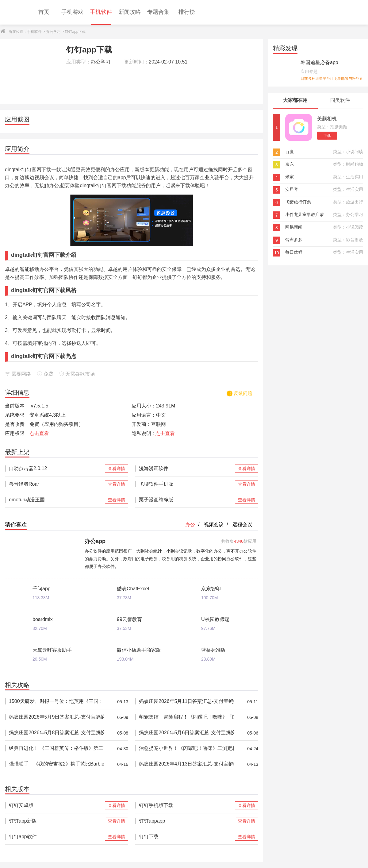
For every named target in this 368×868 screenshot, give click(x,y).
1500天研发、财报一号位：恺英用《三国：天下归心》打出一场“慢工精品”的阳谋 (56, 702)
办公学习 (53, 32)
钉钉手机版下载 (186, 805)
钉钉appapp (186, 821)
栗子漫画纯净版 (186, 500)
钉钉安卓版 (56, 805)
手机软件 (34, 32)
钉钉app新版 (56, 821)
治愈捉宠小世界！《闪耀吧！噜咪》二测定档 (186, 748)
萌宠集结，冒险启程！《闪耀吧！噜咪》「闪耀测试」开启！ (186, 717)
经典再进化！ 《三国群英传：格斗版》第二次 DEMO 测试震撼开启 (56, 748)
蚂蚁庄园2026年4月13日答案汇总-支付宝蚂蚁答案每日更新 (186, 764)
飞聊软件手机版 (186, 484)
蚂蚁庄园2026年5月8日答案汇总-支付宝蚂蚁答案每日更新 (56, 733)
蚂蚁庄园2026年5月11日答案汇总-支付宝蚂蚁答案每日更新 (186, 702)
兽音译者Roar (56, 484)
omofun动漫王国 (56, 500)
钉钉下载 (186, 837)
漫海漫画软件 (186, 469)
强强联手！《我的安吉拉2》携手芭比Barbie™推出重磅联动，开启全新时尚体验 (56, 764)
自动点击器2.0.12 (56, 469)
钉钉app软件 (56, 837)
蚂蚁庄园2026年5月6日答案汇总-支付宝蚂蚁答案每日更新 (186, 733)
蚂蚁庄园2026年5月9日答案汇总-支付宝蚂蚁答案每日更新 (56, 717)
